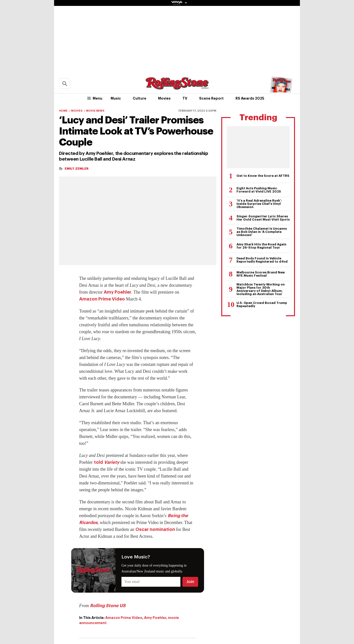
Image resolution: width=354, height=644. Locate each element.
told (107, 462)
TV (185, 98)
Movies (164, 98)
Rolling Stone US (108, 606)
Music (116, 98)
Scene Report (211, 98)
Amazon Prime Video (102, 299)
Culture (140, 98)
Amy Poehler (118, 292)
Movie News (95, 111)
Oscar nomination (155, 529)
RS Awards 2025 (250, 98)
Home (63, 111)
